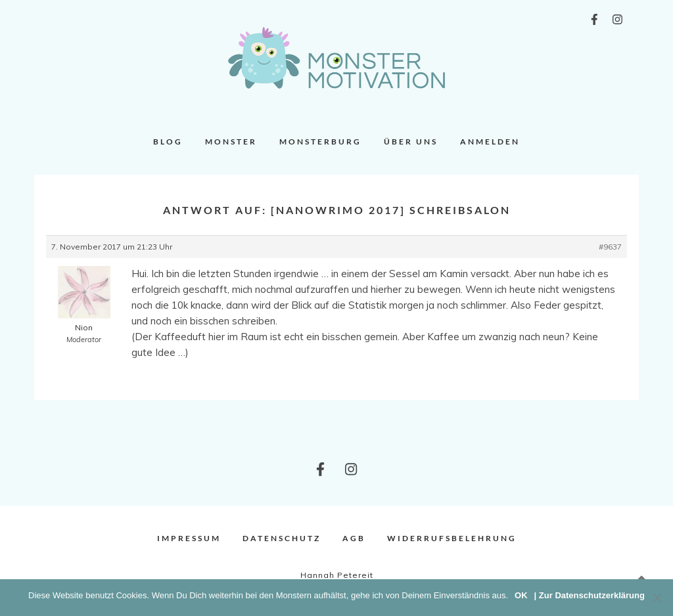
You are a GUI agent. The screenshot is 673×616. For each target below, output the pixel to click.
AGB (354, 538)
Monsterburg (320, 142)
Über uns (411, 142)
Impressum (189, 538)
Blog (168, 142)
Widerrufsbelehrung (452, 538)
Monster (231, 142)
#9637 (610, 247)
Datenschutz (282, 538)
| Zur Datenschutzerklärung (590, 595)
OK (521, 595)
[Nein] (657, 598)
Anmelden (490, 142)
